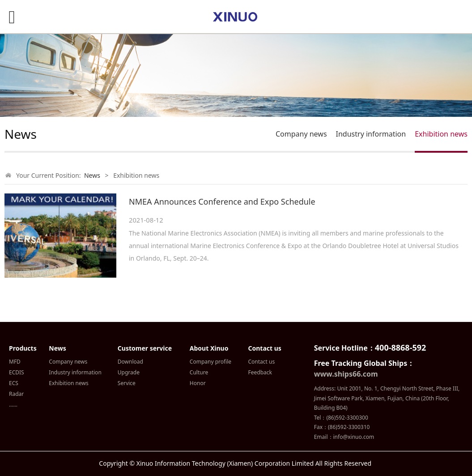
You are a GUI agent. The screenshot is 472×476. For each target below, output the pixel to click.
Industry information (371, 134)
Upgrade (129, 372)
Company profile (210, 362)
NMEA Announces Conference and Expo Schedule (222, 202)
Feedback (260, 372)
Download (130, 362)
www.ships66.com (346, 374)
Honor (198, 383)
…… (13, 405)
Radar (16, 394)
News (92, 175)
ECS (14, 383)
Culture (199, 372)
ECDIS (17, 372)
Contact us (262, 362)
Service (127, 383)
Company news (301, 134)
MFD (15, 362)
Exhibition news (441, 134)
